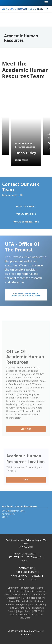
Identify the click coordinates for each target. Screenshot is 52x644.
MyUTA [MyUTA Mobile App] (32, 579)
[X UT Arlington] (27, 625)
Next (6, 81)
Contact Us (26, 568)
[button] (26, 160)
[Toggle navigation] (46, 3)
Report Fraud (24, 611)
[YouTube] (33, 625)
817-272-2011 (26, 547)
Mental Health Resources (25, 589)
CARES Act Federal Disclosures (27, 613)
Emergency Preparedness (21, 588)
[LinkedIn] (15, 625)
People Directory (26, 572)
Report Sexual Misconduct (27, 599)
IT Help (20, 579)
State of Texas (37, 604)
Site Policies (29, 598)
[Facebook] (9, 625)
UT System (22, 604)
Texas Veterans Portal (20, 608)
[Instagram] (21, 625)
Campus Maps (19, 576)
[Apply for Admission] (25, 554)
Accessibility (14, 598)
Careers (36, 576)
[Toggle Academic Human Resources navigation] (47, 9)
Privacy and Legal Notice (32, 594)
